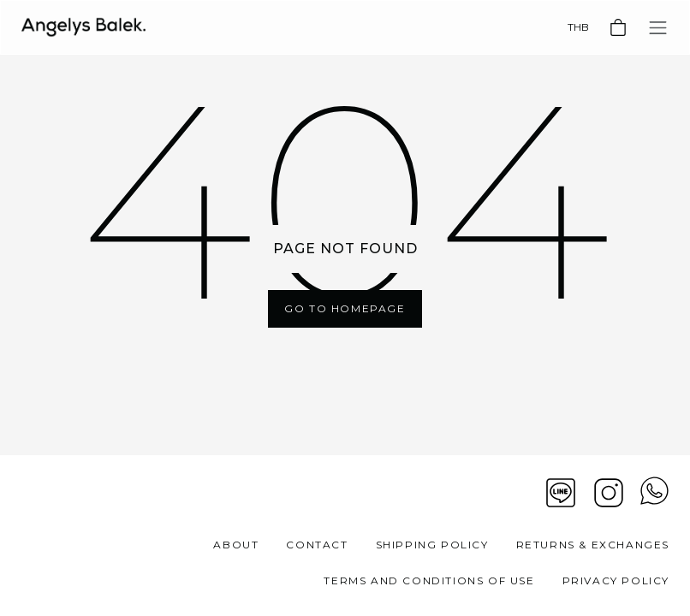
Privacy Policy (616, 580)
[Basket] (618, 27)
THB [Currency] (578, 27)
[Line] (561, 493)
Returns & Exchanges (593, 545)
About (236, 545)
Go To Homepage (345, 308)
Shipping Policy (432, 545)
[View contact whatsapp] (654, 493)
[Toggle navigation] (658, 28)
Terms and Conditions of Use (429, 580)
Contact (317, 545)
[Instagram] (609, 493)
